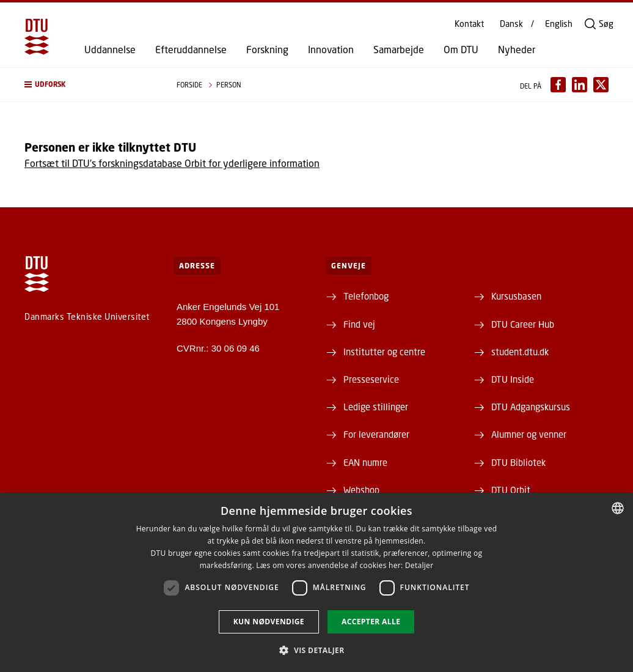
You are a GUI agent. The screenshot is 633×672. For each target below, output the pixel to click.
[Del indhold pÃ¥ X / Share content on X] (601, 85)
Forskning (267, 50)
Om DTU (461, 50)
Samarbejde (399, 50)
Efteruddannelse (191, 50)
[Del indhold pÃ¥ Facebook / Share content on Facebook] (558, 85)
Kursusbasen (516, 296)
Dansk (511, 24)
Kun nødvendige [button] (269, 622)
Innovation (331, 50)
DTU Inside (513, 379)
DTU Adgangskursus (531, 407)
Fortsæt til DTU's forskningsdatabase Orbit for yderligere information (172, 163)
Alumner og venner (529, 434)
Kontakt (469, 24)
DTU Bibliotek (518, 462)
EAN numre (365, 462)
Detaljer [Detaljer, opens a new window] (419, 565)
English (559, 24)
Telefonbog (366, 296)
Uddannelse (110, 50)
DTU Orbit (511, 490)
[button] (88, 85)
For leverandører (376, 434)
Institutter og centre (384, 352)
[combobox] (618, 508)
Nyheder (517, 50)
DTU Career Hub (523, 324)
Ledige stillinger (376, 407)
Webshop (361, 490)
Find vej (359, 324)
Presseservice (371, 379)
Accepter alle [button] (371, 622)
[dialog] (316, 582)
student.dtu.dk (520, 352)
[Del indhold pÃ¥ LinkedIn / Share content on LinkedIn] (580, 85)
